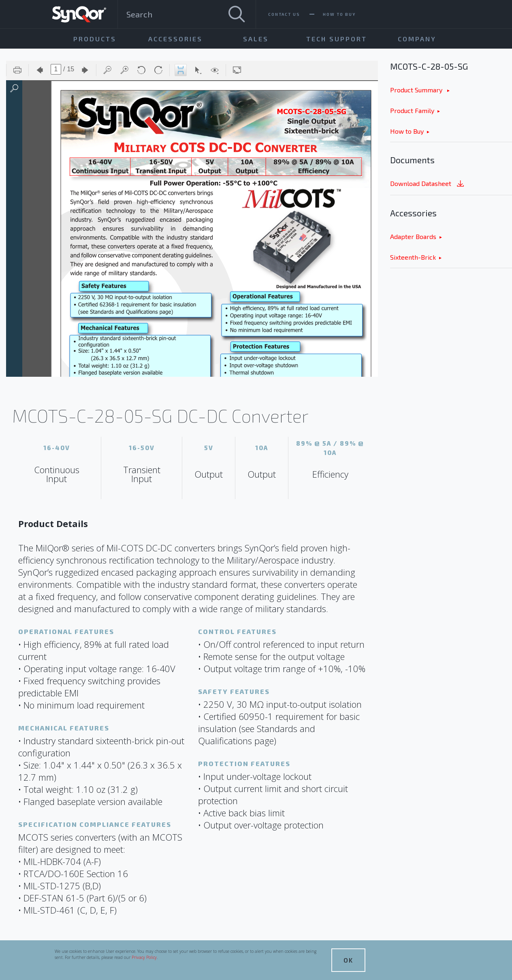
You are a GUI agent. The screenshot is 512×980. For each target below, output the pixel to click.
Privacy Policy (144, 957)
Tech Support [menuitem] (337, 39)
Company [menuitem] (417, 39)
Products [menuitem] (95, 39)
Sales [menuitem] (256, 39)
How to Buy (407, 131)
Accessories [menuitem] (175, 39)
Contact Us (284, 14)
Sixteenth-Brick (413, 257)
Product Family (412, 110)
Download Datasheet (428, 184)
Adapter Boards (413, 236)
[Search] (237, 14)
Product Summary (417, 90)
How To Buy (339, 14)
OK (348, 960)
